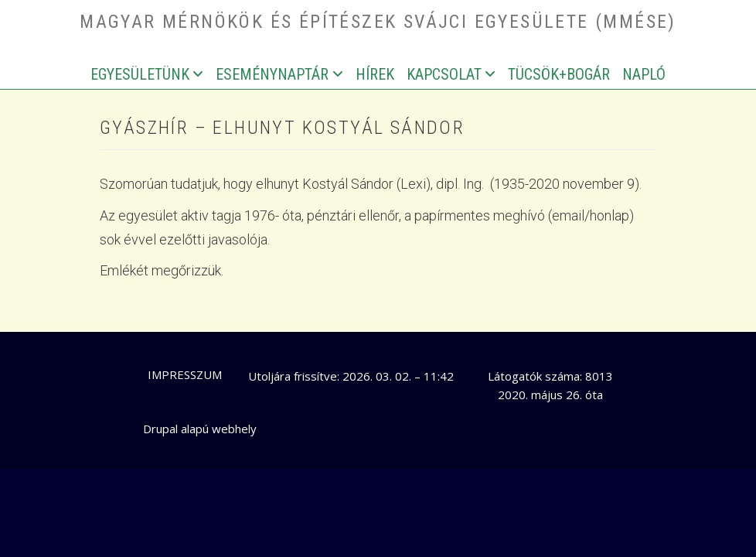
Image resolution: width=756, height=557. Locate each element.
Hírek (375, 74)
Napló (644, 74)
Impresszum (185, 374)
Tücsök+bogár (559, 74)
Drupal (160, 429)
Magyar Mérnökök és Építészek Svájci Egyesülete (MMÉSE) (378, 22)
